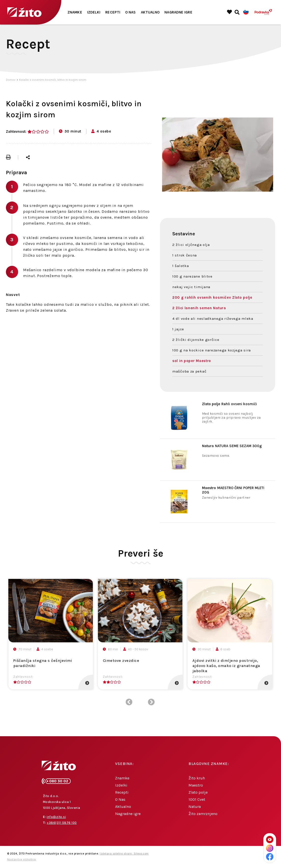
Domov (11, 80)
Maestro (196, 785)
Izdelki (94, 12)
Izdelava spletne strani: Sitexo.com (124, 854)
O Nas (131, 12)
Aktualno (150, 12)
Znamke (75, 12)
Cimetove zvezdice (121, 661)
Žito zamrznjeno (203, 814)
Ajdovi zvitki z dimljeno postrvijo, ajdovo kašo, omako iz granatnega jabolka (226, 666)
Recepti (113, 12)
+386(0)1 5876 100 (62, 823)
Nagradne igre (178, 12)
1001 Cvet (197, 799)
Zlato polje (198, 792)
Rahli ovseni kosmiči (229, 404)
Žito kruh (197, 778)
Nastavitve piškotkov (22, 860)
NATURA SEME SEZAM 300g (232, 446)
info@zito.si (56, 817)
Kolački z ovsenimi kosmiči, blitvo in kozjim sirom (53, 80)
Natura (195, 807)
